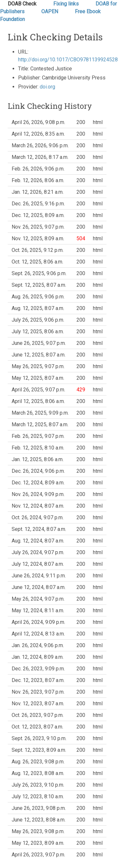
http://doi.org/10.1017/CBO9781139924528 (68, 60)
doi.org (47, 87)
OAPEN (50, 11)
